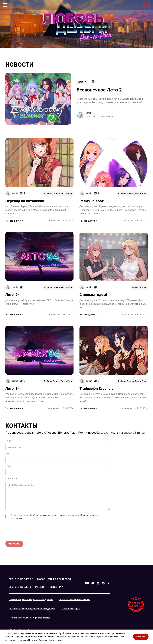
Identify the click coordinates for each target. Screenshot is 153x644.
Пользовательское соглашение (74, 599)
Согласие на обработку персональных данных (32, 608)
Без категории (139, 287)
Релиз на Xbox (92, 201)
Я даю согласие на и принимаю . (55, 517)
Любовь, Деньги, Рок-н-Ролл (58, 193)
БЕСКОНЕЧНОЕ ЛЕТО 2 (22, 579)
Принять (141, 637)
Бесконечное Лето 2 (99, 90)
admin (88, 113)
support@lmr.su (134, 433)
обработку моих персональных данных (48, 515)
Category (82, 82)
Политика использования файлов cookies (30, 618)
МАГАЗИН (42, 587)
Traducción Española (96, 389)
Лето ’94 (13, 295)
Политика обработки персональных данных (31, 599)
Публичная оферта (70, 608)
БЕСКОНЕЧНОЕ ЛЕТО (21, 587)
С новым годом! (93, 295)
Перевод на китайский (25, 201)
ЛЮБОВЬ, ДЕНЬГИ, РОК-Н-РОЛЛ (56, 579)
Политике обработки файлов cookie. (46, 640)
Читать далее (14, 221)
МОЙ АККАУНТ (60, 587)
